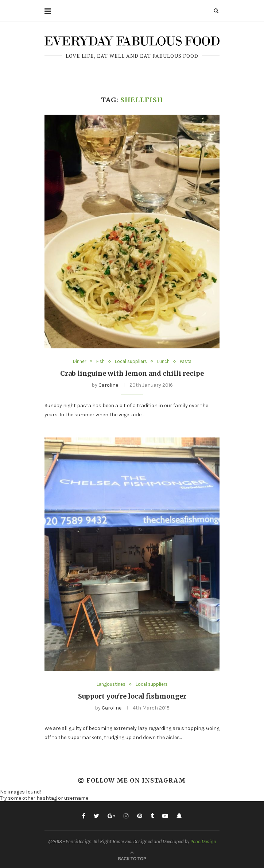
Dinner (79, 361)
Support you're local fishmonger (132, 696)
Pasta (186, 361)
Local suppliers (131, 361)
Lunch (163, 361)
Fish (100, 361)
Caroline (108, 385)
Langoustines (111, 684)
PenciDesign (203, 842)
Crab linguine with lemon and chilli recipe (132, 373)
